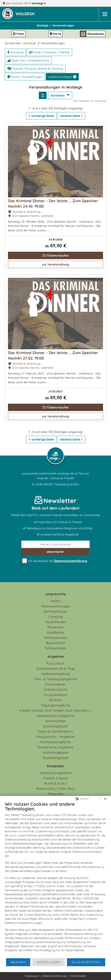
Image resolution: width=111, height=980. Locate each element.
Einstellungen (49, 962)
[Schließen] (105, 799)
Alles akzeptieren (86, 962)
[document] (55, 879)
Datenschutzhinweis (55, 976)
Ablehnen (18, 962)
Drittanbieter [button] (78, 976)
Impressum (32, 976)
